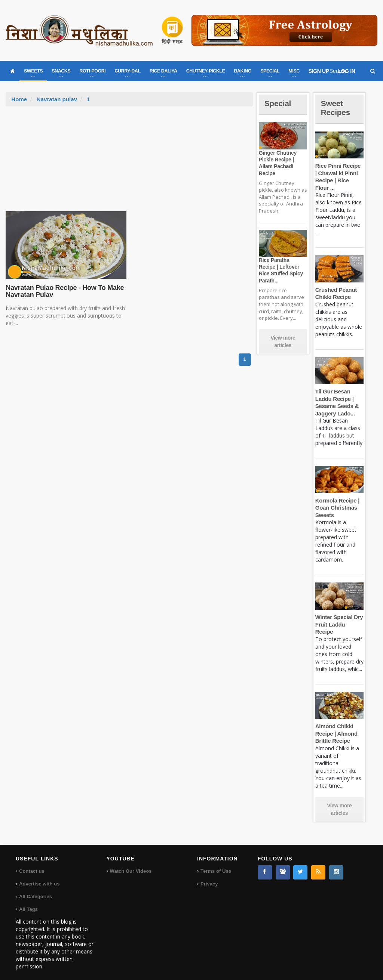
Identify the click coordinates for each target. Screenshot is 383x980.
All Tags (28, 902)
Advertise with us (39, 877)
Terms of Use (216, 864)
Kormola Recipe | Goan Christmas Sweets (337, 508)
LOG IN (347, 71)
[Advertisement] (129, 163)
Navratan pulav (57, 99)
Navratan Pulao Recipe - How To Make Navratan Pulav (64, 291)
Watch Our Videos (131, 864)
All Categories (35, 889)
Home (19, 99)
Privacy (209, 877)
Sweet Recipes (336, 108)
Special (278, 103)
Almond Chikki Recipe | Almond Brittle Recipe (336, 726)
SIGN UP (319, 71)
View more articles (283, 341)
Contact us (32, 864)
